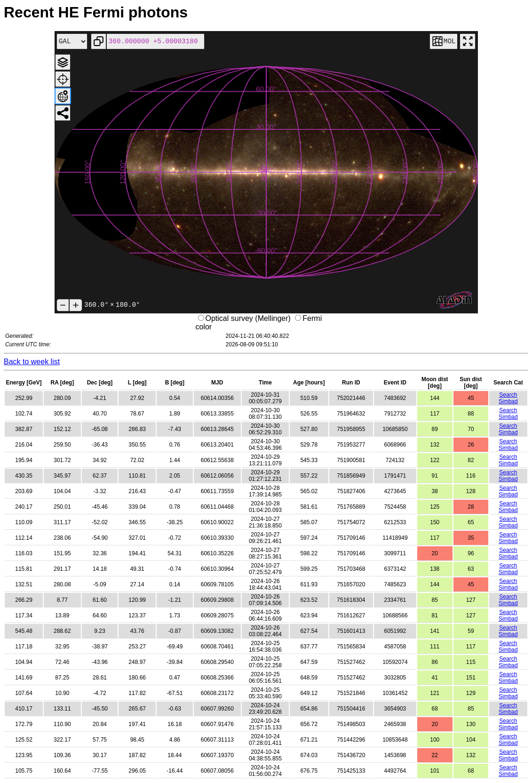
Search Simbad (508, 398)
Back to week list (32, 362)
